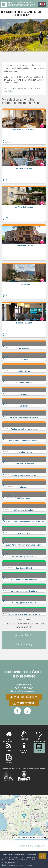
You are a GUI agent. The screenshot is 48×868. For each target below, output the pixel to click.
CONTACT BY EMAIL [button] (24, 703)
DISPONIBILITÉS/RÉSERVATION (24, 697)
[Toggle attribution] (45, 838)
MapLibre (40, 838)
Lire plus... (9, 91)
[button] (24, 126)
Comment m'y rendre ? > (31, 846)
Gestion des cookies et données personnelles (17, 865)
